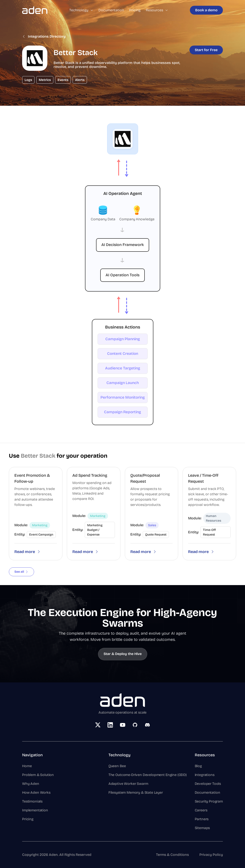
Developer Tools (208, 784)
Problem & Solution (38, 775)
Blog (198, 766)
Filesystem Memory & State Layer (136, 792)
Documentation (111, 10)
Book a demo (206, 10)
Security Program (209, 801)
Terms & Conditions (172, 855)
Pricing (135, 10)
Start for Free (206, 50)
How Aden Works (36, 792)
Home (27, 766)
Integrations (205, 775)
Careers (201, 810)
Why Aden (31, 784)
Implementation (35, 810)
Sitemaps (202, 828)
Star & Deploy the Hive (123, 654)
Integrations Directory (44, 36)
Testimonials (32, 801)
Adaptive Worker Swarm (128, 784)
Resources (157, 10)
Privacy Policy (211, 855)
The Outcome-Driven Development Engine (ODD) (148, 775)
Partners (202, 819)
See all (21, 572)
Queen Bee (117, 766)
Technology (81, 10)
